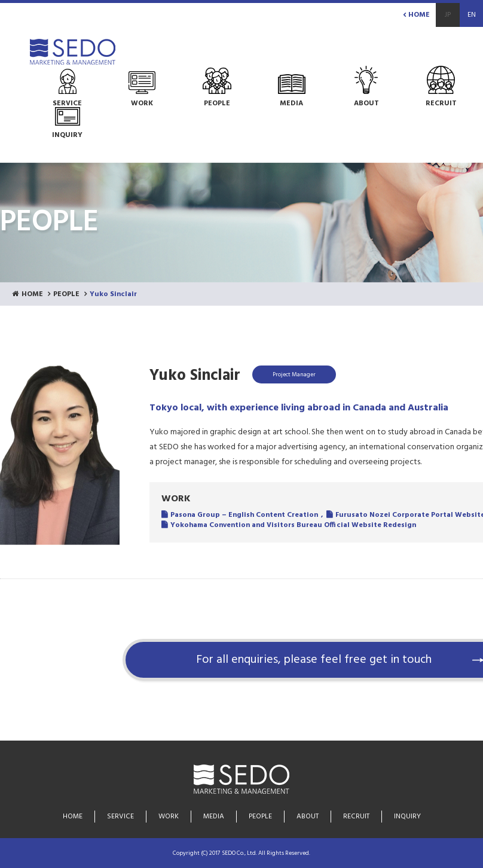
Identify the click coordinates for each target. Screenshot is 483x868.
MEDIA (214, 817)
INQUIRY (407, 817)
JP (448, 15)
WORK (169, 817)
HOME (416, 15)
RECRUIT (356, 817)
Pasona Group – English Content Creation (244, 515)
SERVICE (120, 817)
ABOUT (308, 817)
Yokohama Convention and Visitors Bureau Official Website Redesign (293, 525)
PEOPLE (66, 294)
